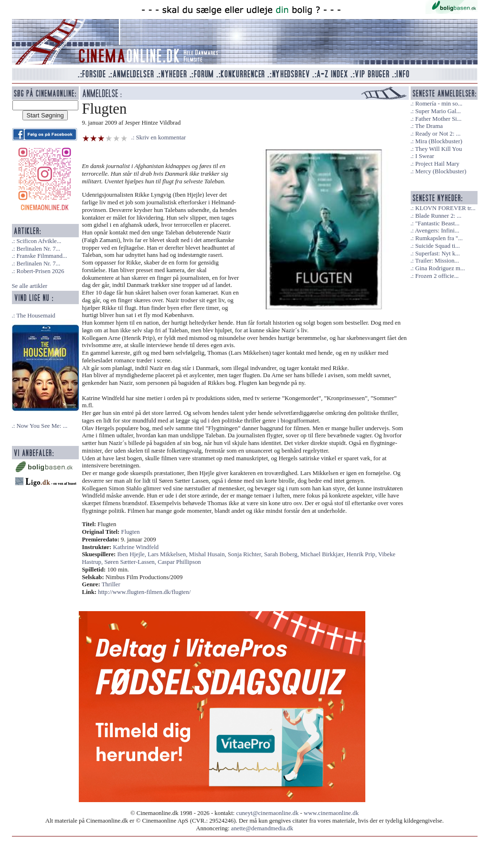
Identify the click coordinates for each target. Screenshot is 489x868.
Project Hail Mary (437, 164)
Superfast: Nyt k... (437, 254)
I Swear (424, 156)
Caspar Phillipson (179, 562)
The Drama (429, 126)
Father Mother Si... (438, 119)
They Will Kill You (438, 149)
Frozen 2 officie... (437, 276)
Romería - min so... (439, 104)
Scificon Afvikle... (39, 241)
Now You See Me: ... (42, 426)
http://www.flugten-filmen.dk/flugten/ (144, 592)
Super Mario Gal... (438, 111)
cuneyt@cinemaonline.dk (268, 813)
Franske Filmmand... (42, 256)
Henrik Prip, (362, 554)
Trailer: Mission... (437, 261)
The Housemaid (36, 316)
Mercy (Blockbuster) (441, 171)
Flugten (131, 532)
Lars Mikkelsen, (168, 554)
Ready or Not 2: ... (438, 134)
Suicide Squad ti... (437, 246)
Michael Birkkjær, (324, 554)
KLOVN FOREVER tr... (445, 208)
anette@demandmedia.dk (262, 828)
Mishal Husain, (208, 554)
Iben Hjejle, (133, 554)
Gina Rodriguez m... (440, 268)
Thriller (111, 584)
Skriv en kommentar (161, 138)
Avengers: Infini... (437, 231)
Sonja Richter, (246, 554)
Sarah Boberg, (282, 554)
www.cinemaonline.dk (331, 813)
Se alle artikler (30, 286)
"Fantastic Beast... (437, 223)
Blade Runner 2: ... (438, 216)
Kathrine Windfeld (136, 547)
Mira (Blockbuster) (438, 141)
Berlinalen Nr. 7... (38, 249)
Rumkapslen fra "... (439, 238)
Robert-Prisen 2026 (40, 271)
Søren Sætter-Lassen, (131, 562)
